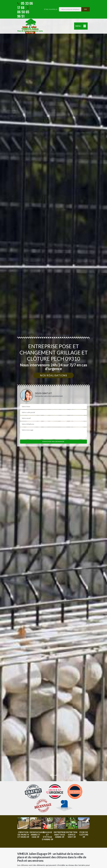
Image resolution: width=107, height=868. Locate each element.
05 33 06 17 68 (25, 5)
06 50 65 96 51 (23, 12)
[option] (23, 828)
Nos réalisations (53, 375)
